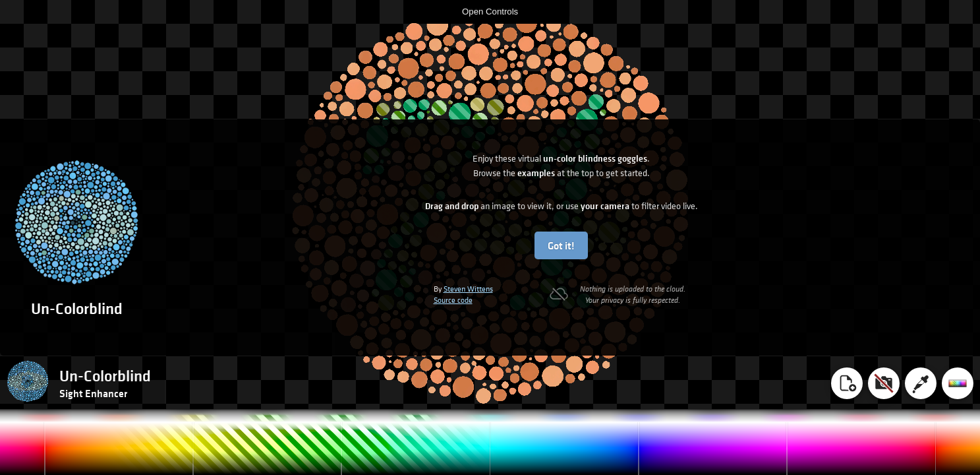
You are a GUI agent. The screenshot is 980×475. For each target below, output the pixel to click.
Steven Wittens (468, 289)
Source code (453, 300)
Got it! (561, 245)
